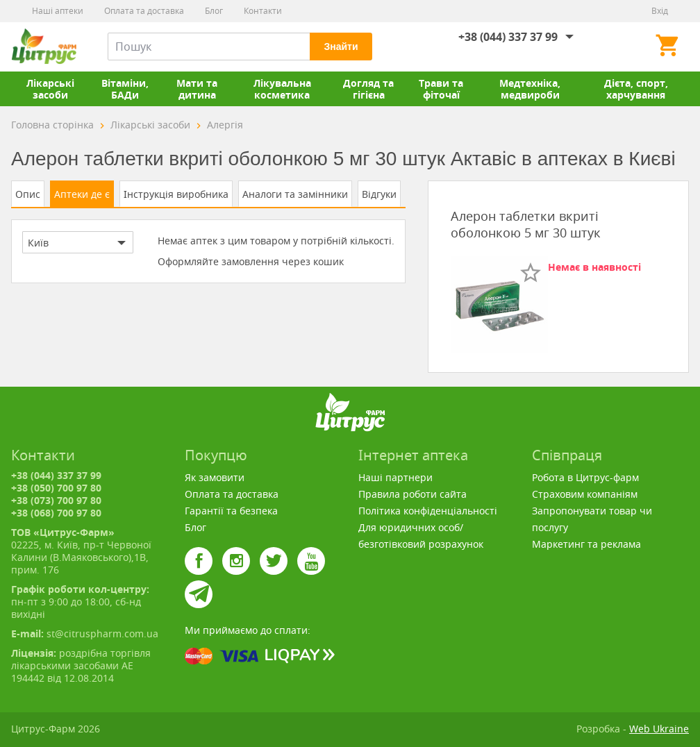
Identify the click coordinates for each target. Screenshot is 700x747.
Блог (214, 11)
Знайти (341, 47)
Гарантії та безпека (231, 511)
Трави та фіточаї (441, 89)
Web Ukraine (659, 729)
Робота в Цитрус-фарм (585, 477)
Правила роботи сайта (412, 494)
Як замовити (215, 477)
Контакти (263, 11)
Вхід (660, 11)
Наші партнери (395, 477)
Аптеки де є (82, 194)
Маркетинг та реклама (586, 544)
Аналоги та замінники (295, 194)
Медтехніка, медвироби (530, 89)
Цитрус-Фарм (44, 47)
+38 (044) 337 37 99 (508, 37)
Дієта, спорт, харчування (636, 89)
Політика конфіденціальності (428, 511)
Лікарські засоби (50, 89)
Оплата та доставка (144, 11)
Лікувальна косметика (282, 89)
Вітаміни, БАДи (125, 89)
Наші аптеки (58, 11)
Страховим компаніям (585, 494)
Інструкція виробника (176, 194)
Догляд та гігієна (368, 89)
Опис (28, 194)
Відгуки (379, 194)
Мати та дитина (197, 89)
